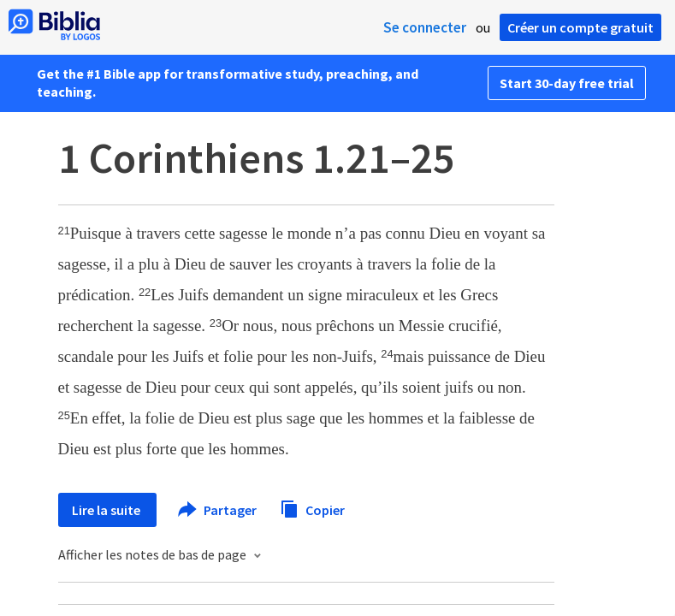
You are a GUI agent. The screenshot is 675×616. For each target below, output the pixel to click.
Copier (312, 508)
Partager (218, 510)
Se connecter (425, 27)
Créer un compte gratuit (580, 27)
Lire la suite (107, 510)
